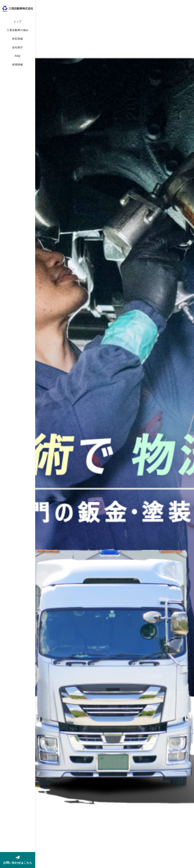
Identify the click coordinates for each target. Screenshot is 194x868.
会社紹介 (18, 47)
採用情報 (18, 65)
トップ (18, 22)
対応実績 (18, 39)
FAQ (18, 56)
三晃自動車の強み (18, 30)
